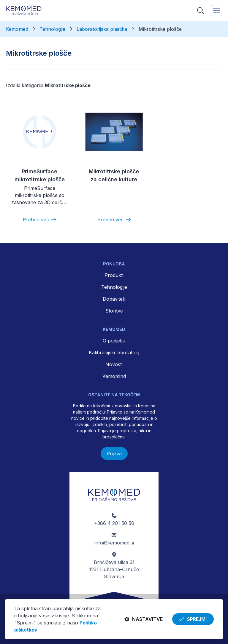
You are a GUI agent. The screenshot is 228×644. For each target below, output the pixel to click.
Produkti (114, 275)
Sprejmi (193, 619)
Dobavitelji (114, 299)
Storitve (114, 311)
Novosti (114, 364)
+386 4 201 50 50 (114, 523)
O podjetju (114, 341)
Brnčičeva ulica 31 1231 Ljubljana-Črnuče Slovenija (114, 569)
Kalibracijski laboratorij (114, 353)
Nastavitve (144, 619)
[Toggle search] (200, 10)
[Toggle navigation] (216, 10)
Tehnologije (114, 287)
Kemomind (114, 376)
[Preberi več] (40, 220)
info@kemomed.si (114, 543)
